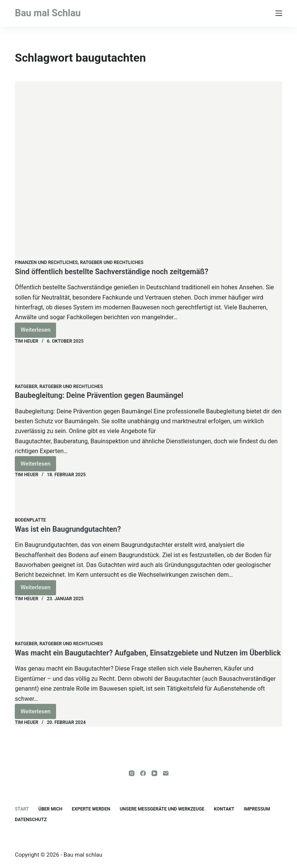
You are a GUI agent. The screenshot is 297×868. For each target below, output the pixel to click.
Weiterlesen (38, 332)
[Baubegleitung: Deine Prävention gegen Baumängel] (148, 364)
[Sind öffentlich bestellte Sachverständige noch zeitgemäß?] (148, 170)
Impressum (257, 809)
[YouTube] (154, 773)
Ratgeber (26, 387)
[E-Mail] (166, 773)
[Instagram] (132, 773)
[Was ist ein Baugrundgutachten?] (148, 498)
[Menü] (279, 13)
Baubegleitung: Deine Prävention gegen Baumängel (102, 395)
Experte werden (91, 809)
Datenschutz (31, 820)
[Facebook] (143, 773)
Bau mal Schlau (48, 13)
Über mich (50, 809)
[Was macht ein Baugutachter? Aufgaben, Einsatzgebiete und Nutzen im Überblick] (148, 621)
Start (22, 809)
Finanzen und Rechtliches (46, 262)
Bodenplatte (30, 520)
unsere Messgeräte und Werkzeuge (162, 809)
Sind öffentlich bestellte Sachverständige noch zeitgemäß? (115, 272)
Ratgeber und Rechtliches (112, 262)
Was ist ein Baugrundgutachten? (70, 529)
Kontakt (224, 809)
